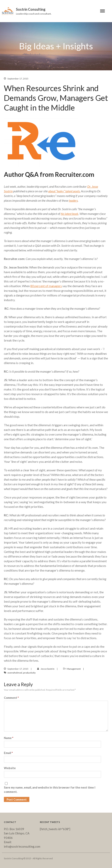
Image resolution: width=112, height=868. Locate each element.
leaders (73, 200)
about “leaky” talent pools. (64, 191)
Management (74, 669)
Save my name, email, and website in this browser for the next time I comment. (50, 790)
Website (10, 768)
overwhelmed (15, 673)
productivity (29, 673)
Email (8, 753)
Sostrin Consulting (31, 9)
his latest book (70, 214)
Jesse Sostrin (48, 669)
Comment (11, 698)
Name (9, 738)
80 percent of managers (46, 286)
